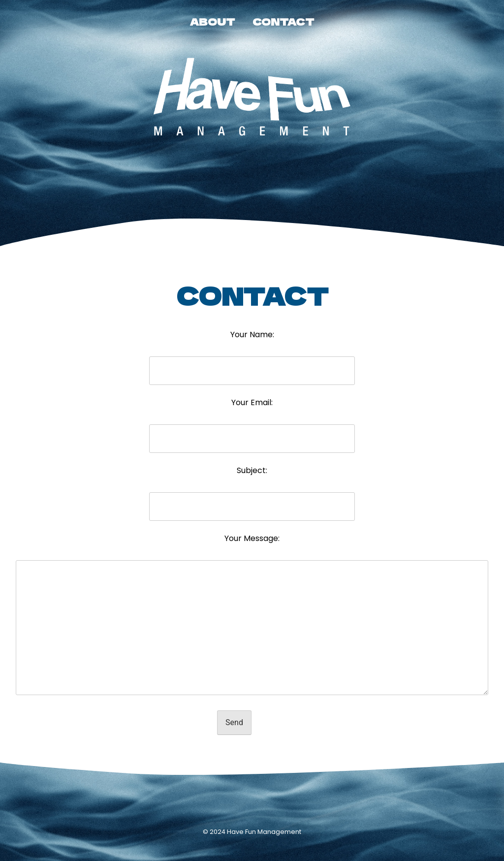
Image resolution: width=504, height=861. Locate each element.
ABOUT (212, 22)
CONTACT (283, 22)
